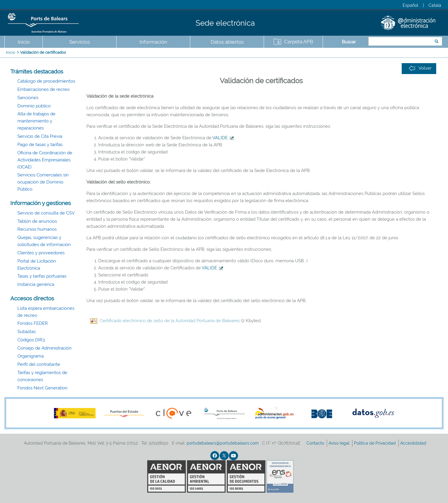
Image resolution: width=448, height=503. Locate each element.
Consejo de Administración (45, 348)
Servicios (80, 42)
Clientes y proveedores (41, 253)
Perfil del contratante (39, 364)
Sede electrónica (225, 23)
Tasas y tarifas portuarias (42, 276)
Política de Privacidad (375, 443)
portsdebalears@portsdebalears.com (223, 443)
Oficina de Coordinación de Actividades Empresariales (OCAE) (45, 160)
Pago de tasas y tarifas (40, 145)
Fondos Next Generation (42, 388)
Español (410, 5)
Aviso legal (340, 443)
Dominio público (34, 106)
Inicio (24, 42)
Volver (420, 68)
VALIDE (223, 138)
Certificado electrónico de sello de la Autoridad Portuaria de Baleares (170, 321)
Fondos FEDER (33, 323)
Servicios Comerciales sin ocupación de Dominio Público (43, 182)
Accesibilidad (414, 443)
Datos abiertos (227, 42)
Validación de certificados (43, 52)
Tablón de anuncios (37, 221)
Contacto (316, 443)
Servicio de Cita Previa (40, 136)
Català (435, 5)
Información (153, 42)
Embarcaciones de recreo (44, 89)
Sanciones (28, 98)
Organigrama (31, 356)
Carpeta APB (298, 42)
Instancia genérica (36, 284)
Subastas (27, 332)
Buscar (349, 42)
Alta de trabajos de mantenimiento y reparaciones (36, 121)
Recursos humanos (37, 229)
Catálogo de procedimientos (46, 81)
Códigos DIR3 (31, 340)
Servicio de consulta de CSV (46, 213)
